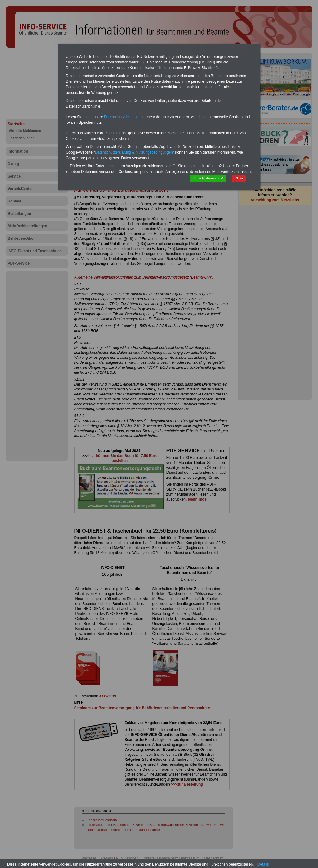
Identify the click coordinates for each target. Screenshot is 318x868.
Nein (239, 178)
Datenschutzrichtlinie (121, 117)
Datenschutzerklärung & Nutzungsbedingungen (134, 152)
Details (263, 864)
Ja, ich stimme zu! (208, 178)
